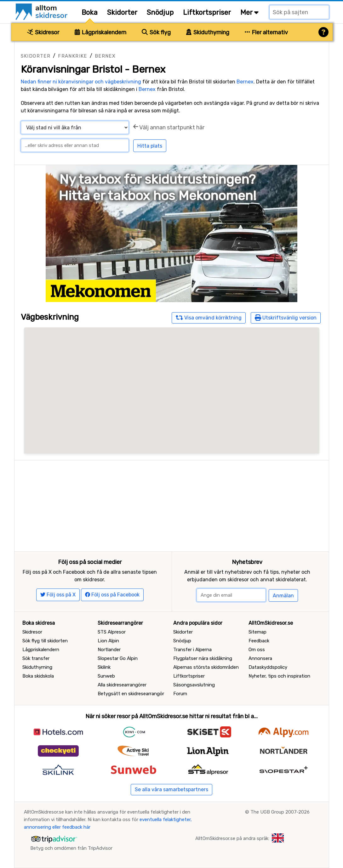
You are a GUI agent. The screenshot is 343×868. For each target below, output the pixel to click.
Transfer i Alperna (192, 650)
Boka (90, 12)
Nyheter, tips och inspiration (279, 676)
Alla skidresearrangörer (122, 685)
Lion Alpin (108, 641)
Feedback (259, 641)
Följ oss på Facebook (112, 595)
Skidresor (43, 32)
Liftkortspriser (207, 12)
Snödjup (160, 12)
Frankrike (73, 56)
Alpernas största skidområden (206, 667)
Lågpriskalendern (101, 32)
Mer (249, 12)
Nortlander (109, 650)
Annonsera (260, 658)
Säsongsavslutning (194, 685)
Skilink (104, 667)
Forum (180, 694)
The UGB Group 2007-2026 (280, 812)
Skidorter (122, 12)
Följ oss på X (58, 595)
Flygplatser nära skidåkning (203, 658)
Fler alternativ (266, 32)
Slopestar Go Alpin (118, 658)
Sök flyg (156, 32)
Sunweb (106, 676)
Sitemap (257, 632)
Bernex (105, 56)
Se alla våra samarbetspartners (171, 789)
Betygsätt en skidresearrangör (131, 694)
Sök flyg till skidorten (45, 641)
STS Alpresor (112, 632)
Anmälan (283, 596)
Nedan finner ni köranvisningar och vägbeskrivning (81, 82)
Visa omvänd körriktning (209, 318)
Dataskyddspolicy (268, 667)
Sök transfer (36, 658)
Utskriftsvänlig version (286, 318)
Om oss (257, 650)
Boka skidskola (38, 676)
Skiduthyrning (208, 32)
